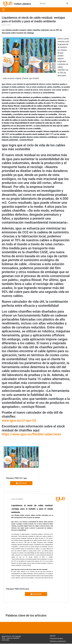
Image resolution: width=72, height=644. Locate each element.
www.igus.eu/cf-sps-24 (19, 420)
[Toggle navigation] (3, 10)
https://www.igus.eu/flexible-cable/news (31, 434)
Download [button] (21, 483)
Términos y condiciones (58, 641)
